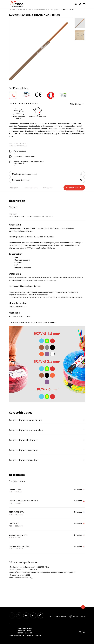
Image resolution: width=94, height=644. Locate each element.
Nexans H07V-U (68, 10)
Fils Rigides (55, 10)
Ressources (48, 188)
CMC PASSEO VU (16, 512)
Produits (12, 10)
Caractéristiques (31, 188)
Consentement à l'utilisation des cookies (25, 635)
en (80, 632)
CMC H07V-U (14, 524)
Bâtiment (22, 10)
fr (84, 632)
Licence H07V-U (16, 489)
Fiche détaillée (77, 104)
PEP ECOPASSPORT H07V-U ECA (23, 501)
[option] (15, 95)
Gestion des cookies (25, 633)
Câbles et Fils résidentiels (38, 10)
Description (14, 188)
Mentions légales (25, 631)
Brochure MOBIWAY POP (19, 546)
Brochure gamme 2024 (18, 535)
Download (80, 489)
